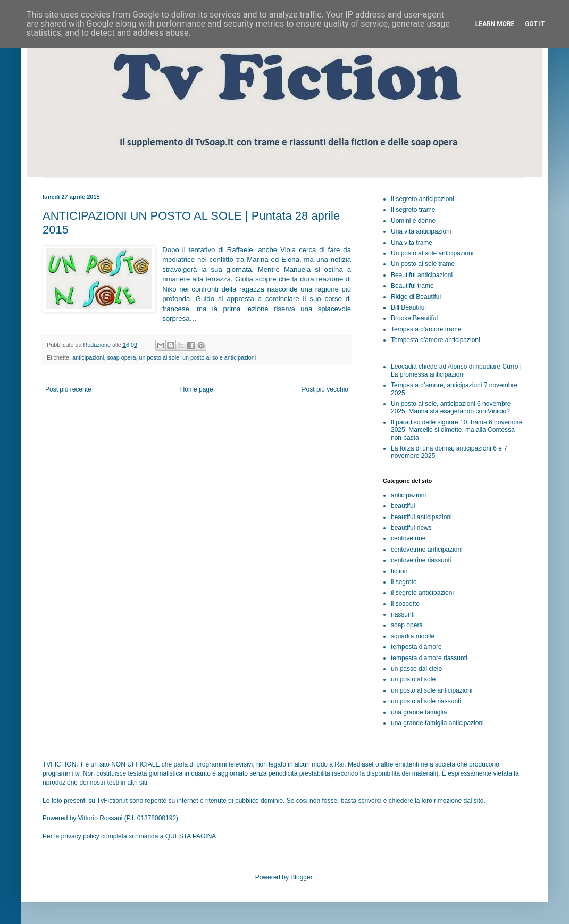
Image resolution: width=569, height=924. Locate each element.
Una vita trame (412, 243)
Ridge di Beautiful (416, 297)
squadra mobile (413, 636)
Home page (197, 389)
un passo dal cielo (416, 669)
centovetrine (408, 538)
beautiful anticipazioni (421, 517)
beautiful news (411, 528)
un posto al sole (159, 357)
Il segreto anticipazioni (422, 199)
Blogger (301, 877)
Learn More (495, 24)
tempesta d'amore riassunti (429, 658)
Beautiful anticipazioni (422, 275)
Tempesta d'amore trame (426, 329)
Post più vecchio (325, 389)
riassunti (403, 614)
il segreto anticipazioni (422, 593)
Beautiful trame (412, 286)
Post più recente (68, 389)
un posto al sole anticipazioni (219, 357)
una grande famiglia (419, 712)
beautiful (403, 506)
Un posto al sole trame (423, 264)
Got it (535, 24)
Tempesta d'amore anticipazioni (436, 340)
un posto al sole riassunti (426, 701)
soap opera (121, 357)
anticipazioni (88, 357)
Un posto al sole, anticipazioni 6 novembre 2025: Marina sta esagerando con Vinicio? (451, 407)
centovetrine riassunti (421, 560)
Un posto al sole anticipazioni (432, 253)
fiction (399, 571)
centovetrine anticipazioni (427, 550)
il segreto (404, 582)
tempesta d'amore (416, 647)
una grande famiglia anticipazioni (437, 723)
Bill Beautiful (408, 307)
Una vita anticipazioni (421, 231)
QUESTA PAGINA (191, 836)
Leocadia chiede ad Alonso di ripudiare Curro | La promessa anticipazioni (456, 370)
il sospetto (405, 604)
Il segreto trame (413, 210)
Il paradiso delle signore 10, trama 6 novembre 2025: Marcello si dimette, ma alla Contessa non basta (457, 430)
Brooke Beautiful (414, 318)
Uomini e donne (413, 221)
